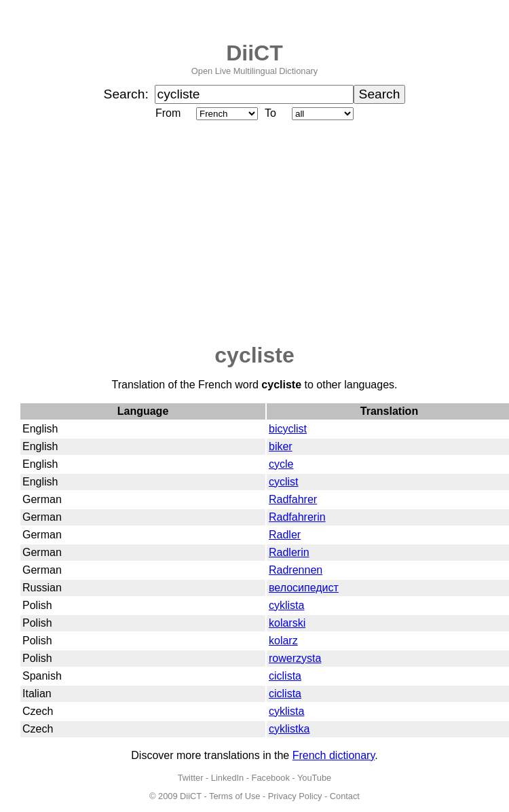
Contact (345, 796)
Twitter (191, 778)
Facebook (271, 778)
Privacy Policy (295, 796)
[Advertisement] (254, 233)
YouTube (314, 778)
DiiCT (254, 53)
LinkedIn (227, 778)
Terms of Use (234, 796)
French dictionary (334, 755)
